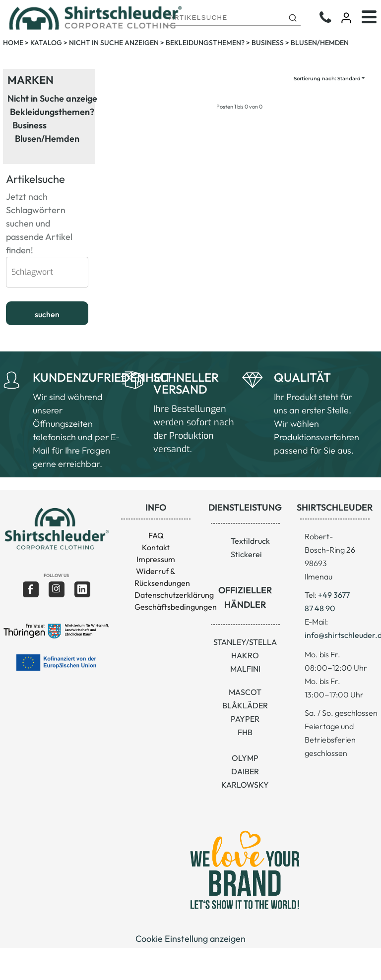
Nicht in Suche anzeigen (114, 43)
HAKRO (245, 655)
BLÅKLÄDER (245, 705)
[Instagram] (57, 589)
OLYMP (245, 758)
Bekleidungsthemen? (205, 43)
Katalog (46, 43)
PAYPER (245, 719)
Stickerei (246, 554)
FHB (245, 732)
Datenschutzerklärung (174, 595)
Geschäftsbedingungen (176, 607)
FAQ (156, 535)
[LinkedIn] (82, 589)
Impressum (156, 559)
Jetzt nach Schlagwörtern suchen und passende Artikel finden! (39, 210)
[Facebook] (31, 589)
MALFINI (245, 669)
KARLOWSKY (245, 785)
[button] (56, 529)
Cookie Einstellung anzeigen (190, 939)
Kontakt (156, 547)
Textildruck (250, 541)
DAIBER (245, 771)
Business (268, 43)
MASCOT (245, 692)
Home (13, 43)
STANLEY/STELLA (245, 642)
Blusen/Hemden (47, 139)
